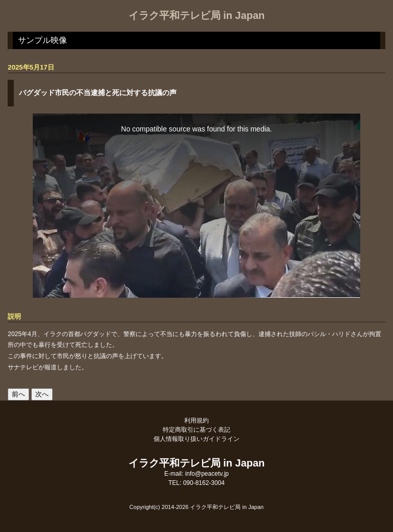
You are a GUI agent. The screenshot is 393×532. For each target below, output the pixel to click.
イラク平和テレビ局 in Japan (197, 15)
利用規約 (196, 420)
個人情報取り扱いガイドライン (196, 439)
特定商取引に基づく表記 (196, 430)
